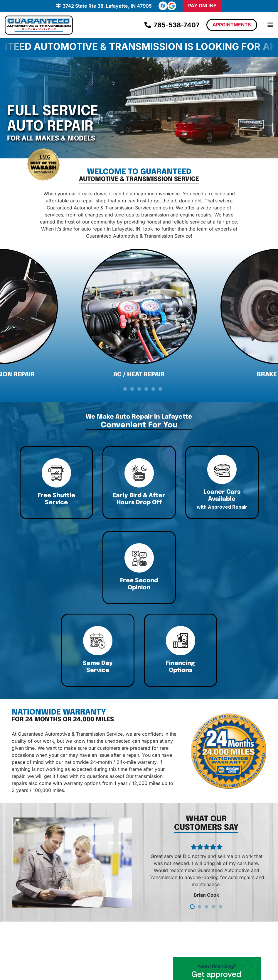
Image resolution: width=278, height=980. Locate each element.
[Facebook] (163, 6)
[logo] (39, 25)
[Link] (90, 500)
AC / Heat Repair (139, 385)
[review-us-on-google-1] (172, 6)
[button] (270, 25)
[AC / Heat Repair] (139, 317)
